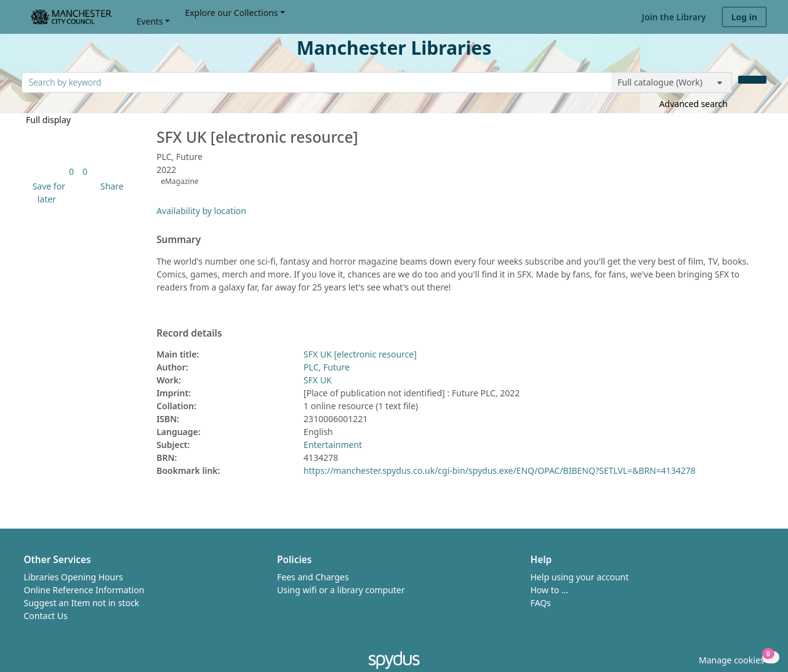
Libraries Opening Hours (74, 577)
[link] (71, 171)
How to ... (550, 590)
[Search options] (672, 82)
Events (150, 21)
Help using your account (580, 577)
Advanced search (694, 104)
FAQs (541, 603)
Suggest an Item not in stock (82, 603)
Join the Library (674, 17)
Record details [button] (189, 334)
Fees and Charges (313, 577)
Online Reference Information (84, 590)
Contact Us (46, 616)
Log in (744, 17)
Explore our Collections (231, 13)
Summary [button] (179, 240)
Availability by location (201, 211)
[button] (47, 193)
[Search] (752, 80)
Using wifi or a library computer (341, 590)
